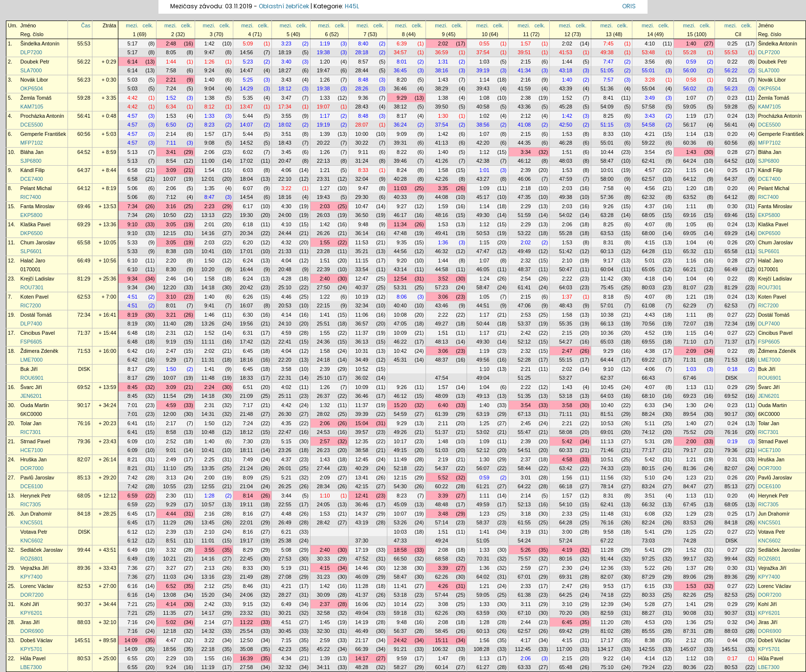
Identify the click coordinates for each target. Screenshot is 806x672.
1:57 (526, 43)
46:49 (362, 631)
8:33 (609, 134)
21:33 (285, 251)
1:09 (484, 188)
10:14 (400, 604)
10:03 (400, 532)
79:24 (648, 667)
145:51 (82, 640)
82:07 (84, 459)
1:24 (484, 279)
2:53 (526, 315)
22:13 (324, 161)
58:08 (566, 432)
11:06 (362, 315)
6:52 (171, 586)
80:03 (648, 287)
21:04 (246, 486)
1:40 (691, 43)
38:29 (442, 88)
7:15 (286, 640)
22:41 (285, 342)
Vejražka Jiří (35, 568)
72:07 (690, 324)
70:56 (648, 324)
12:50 (246, 640)
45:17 (483, 197)
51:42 (566, 251)
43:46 (442, 305)
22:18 (208, 649)
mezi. (132, 25)
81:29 (84, 279)
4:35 (286, 423)
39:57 (362, 432)
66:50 (400, 559)
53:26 (400, 522)
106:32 (440, 649)
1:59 (443, 206)
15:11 (442, 640)
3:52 (443, 279)
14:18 (208, 287)
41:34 (525, 70)
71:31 (690, 360)
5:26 (526, 550)
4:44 (171, 514)
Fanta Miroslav (38, 206)
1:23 (691, 477)
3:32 (171, 550)
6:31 (248, 333)
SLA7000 (31, 70)
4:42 (133, 98)
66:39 (362, 649)
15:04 (362, 423)
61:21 (483, 486)
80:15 (648, 468)
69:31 (566, 577)
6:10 (133, 260)
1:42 (210, 43)
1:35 (210, 188)
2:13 (210, 568)
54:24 (525, 541)
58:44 (525, 468)
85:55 (648, 631)
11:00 (208, 161)
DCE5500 (32, 125)
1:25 (484, 423)
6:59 (133, 496)
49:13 (483, 396)
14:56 (246, 52)
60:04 (607, 269)
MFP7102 (32, 143)
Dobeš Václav (37, 640)
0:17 (732, 658)
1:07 (691, 98)
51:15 (607, 125)
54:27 (566, 342)
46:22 (400, 342)
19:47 (324, 70)
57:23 (442, 287)
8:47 (210, 197)
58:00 (607, 179)
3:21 (171, 315)
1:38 (210, 98)
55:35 (566, 324)
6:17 (248, 206)
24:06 (246, 595)
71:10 (690, 342)
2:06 (210, 152)
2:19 (443, 459)
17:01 (246, 251)
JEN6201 (31, 396)
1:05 (691, 224)
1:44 (171, 62)
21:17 (362, 640)
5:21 (286, 477)
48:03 (566, 161)
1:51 (567, 152)
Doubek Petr (35, 62)
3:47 (286, 98)
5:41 (650, 532)
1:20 (325, 62)
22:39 (324, 269)
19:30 (246, 215)
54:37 (442, 468)
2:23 (210, 206)
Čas (86, 25)
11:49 (400, 459)
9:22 (609, 658)
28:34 (324, 486)
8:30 (171, 269)
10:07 (169, 179)
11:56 (607, 477)
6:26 (248, 297)
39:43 (483, 88)
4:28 (286, 279)
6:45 (248, 351)
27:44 (324, 468)
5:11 (650, 423)
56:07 (483, 468)
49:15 (400, 450)
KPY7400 (32, 577)
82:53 (84, 586)
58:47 (607, 161)
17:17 (607, 640)
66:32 (648, 504)
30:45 (285, 631)
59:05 (690, 107)
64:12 (690, 179)
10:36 (607, 333)
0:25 (732, 43)
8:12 (210, 107)
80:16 (566, 559)
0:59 (691, 62)
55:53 (84, 43)
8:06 (402, 297)
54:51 (525, 450)
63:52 (690, 197)
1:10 (484, 369)
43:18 (566, 70)
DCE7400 (32, 179)
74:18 (607, 595)
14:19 (362, 622)
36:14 (362, 233)
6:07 (248, 188)
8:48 (363, 80)
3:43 (286, 80)
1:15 (691, 170)
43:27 (483, 179)
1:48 (443, 441)
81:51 (607, 414)
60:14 (442, 667)
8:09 (248, 477)
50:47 (566, 269)
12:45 (362, 459)
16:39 (246, 658)
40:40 (400, 305)
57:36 (607, 197)
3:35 (443, 188)
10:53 (607, 423)
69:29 (84, 224)
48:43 (566, 305)
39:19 (483, 70)
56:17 (690, 125)
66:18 (566, 486)
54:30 (400, 486)
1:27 (325, 188)
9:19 (171, 342)
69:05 (690, 233)
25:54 (246, 631)
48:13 (442, 342)
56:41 (84, 116)
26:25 (285, 486)
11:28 (607, 550)
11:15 (362, 260)
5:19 (286, 568)
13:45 (208, 522)
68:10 (648, 396)
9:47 (210, 52)
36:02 (362, 378)
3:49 (650, 98)
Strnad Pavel (35, 441)
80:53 (84, 658)
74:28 (690, 541)
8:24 (402, 170)
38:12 (400, 107)
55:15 (566, 360)
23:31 (324, 179)
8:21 (133, 459)
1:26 (210, 62)
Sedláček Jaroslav (42, 550)
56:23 (84, 80)
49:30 (483, 215)
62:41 (648, 161)
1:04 (691, 242)
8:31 (609, 242)
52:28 (525, 360)
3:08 (443, 604)
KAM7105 (32, 107)
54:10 (566, 504)
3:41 (171, 152)
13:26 (208, 324)
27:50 (324, 287)
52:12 (525, 342)
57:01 (607, 305)
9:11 (363, 152)
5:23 (248, 62)
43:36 (525, 107)
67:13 (525, 414)
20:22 (324, 143)
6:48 (133, 333)
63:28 (607, 215)
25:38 (285, 541)
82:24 (648, 522)
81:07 (690, 287)
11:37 (362, 333)
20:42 (246, 287)
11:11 (208, 342)
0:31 (732, 459)
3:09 (171, 170)
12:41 (362, 496)
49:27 (442, 324)
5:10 (650, 477)
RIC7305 (31, 504)
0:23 (732, 98)
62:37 (607, 378)
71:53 (84, 351)
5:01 (650, 260)
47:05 (400, 324)
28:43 (362, 107)
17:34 (285, 107)
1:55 (325, 242)
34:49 (362, 360)
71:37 (84, 333)
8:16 (248, 514)
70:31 (483, 559)
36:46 (400, 88)
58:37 (483, 522)
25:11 (285, 396)
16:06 (362, 604)
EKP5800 (32, 215)
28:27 (285, 595)
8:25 (609, 116)
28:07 (362, 125)
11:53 (362, 242)
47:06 (525, 305)
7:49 (248, 459)
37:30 (362, 541)
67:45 (690, 504)
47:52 (362, 559)
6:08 (650, 514)
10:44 (607, 152)
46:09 (362, 577)
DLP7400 (31, 324)
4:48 (286, 514)
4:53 (650, 622)
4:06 (286, 170)
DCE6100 (32, 486)
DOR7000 (32, 468)
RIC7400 (31, 197)
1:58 (443, 170)
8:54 (171, 161)
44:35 (525, 143)
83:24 (648, 486)
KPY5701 (32, 649)
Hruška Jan (34, 459)
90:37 (84, 604)
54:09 (607, 107)
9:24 (210, 70)
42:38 (483, 161)
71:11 (566, 414)
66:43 (648, 378)
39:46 (400, 161)
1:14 (484, 80)
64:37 (84, 170)
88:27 (648, 613)
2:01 (210, 224)
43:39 (566, 88)
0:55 (484, 43)
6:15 (650, 586)
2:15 (526, 62)
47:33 (400, 541)
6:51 (248, 387)
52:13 (525, 504)
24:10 (285, 324)
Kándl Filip (33, 170)
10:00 (362, 134)
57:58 (648, 107)
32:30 (324, 631)
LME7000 (32, 360)
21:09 (246, 396)
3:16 (171, 206)
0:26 (732, 242)
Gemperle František (44, 134)
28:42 (324, 522)
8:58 (171, 432)
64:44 (607, 360)
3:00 (567, 532)
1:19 (325, 43)
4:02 (286, 387)
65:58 (84, 242)
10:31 (362, 351)
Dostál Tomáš (36, 315)
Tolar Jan (31, 423)
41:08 (525, 125)
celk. (148, 25)
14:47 (246, 70)
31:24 (362, 161)
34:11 (324, 667)
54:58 (648, 125)
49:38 (607, 52)
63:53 (607, 233)
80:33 (648, 595)
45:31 (400, 360)
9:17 (609, 260)
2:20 (171, 260)
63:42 (566, 468)
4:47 (171, 640)
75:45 (607, 287)
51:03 (442, 450)
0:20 (732, 134)
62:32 (648, 197)
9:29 (402, 98)
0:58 (691, 80)
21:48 (246, 414)
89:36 (84, 568)
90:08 (690, 613)
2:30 (171, 496)
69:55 (648, 342)
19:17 (246, 541)
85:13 (84, 477)
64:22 (525, 486)
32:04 (362, 179)
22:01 (246, 522)
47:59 (566, 179)
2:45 (526, 423)
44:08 (442, 197)
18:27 (285, 70)
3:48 (443, 514)
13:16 (208, 577)
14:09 (131, 640)
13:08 (169, 595)
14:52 (246, 143)
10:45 (607, 387)
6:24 (248, 260)
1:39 (325, 134)
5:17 (133, 43)
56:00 (690, 70)
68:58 (442, 559)
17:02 (246, 161)
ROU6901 (32, 378)
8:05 (171, 52)
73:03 (648, 541)
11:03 (400, 188)
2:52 (171, 441)
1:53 (171, 116)
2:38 (526, 98)
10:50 (169, 215)
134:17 (606, 649)
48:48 (442, 504)
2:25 (210, 459)
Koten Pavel (34, 297)
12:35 (362, 441)
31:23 (324, 577)
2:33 (567, 514)
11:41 (400, 586)
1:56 (567, 477)
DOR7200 (32, 595)
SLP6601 (31, 251)
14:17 (208, 613)
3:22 (286, 188)
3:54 (650, 152)
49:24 (442, 541)
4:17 (526, 640)
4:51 (133, 297)
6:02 (248, 152)
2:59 (526, 568)
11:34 (400, 224)
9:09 (402, 134)
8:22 (402, 152)
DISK (84, 369)
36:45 (400, 70)
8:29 (248, 550)
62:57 (648, 179)
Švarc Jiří (31, 387)
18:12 (285, 88)
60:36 (690, 143)
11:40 (169, 324)
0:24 (732, 116)
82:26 (690, 595)
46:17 (400, 215)
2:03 (567, 188)
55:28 (690, 52)
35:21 (362, 251)
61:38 (525, 595)
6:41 (133, 423)
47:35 (525, 197)
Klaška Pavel (36, 224)
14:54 (246, 197)
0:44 (732, 640)
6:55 (133, 658)
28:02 (324, 414)
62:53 (84, 297)
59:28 (84, 98)
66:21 (690, 269)
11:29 (169, 522)
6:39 (402, 43)
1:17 (325, 116)
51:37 (442, 432)
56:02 (690, 88)
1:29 (691, 514)
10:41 (208, 251)
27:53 (285, 559)
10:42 (400, 351)
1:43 (443, 80)
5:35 (248, 98)
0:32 (732, 622)
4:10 (650, 43)
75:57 (525, 559)
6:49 (133, 550)
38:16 (442, 70)
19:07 (324, 107)
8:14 (248, 496)
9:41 (210, 305)
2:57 (325, 441)
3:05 (171, 224)
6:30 (248, 315)
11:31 (208, 360)
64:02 (483, 577)
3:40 (286, 62)
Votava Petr (34, 532)
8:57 (363, 62)
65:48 (566, 667)
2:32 (526, 260)
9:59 (402, 658)
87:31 (690, 631)
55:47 (525, 432)
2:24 (210, 387)
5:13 (133, 152)
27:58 (246, 667)
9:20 (402, 260)
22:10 (285, 179)
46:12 (525, 161)
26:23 (324, 450)
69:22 (648, 360)
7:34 (133, 206)
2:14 (171, 134)
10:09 (400, 333)
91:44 (607, 559)
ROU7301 (32, 287)
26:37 (324, 396)
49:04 (483, 378)
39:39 (362, 414)
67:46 (690, 378)
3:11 (526, 604)
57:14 (442, 522)
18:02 (285, 125)
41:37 (362, 595)
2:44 (526, 622)
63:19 (483, 414)
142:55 (647, 649)
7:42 (133, 477)
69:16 (690, 215)
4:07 (650, 224)
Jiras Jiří (30, 622)
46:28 (566, 143)
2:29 (526, 206)
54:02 (566, 215)
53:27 (566, 378)
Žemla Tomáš (36, 98)
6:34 (171, 107)
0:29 (732, 387)
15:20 (400, 405)
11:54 (169, 396)
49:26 (400, 432)
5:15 (286, 441)
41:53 (566, 52)
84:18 (84, 514)
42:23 (285, 649)
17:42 (246, 342)
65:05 (648, 269)
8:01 (402, 62)
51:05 (607, 70)
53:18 (566, 396)
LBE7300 (31, 667)
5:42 (567, 441)
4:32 (286, 242)
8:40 (363, 43)
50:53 (483, 233)
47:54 (442, 378)
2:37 (526, 459)
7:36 (133, 568)
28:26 (362, 88)
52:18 (400, 468)
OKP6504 (32, 88)
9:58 (609, 532)
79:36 (84, 441)
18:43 (285, 143)
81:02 (607, 631)
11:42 (607, 279)
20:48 (285, 269)
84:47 (690, 486)
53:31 (400, 287)
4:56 (650, 188)
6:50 (171, 125)
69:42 (566, 631)
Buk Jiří (29, 369)
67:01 (525, 577)
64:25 (566, 595)
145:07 (688, 649)
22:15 (324, 305)
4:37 (650, 206)
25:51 (324, 324)
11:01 (208, 541)
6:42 (133, 351)
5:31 (650, 441)
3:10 (171, 297)
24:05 (324, 504)
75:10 (607, 667)
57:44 (442, 595)
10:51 (607, 459)
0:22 (732, 62)
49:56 (483, 360)
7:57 (609, 80)
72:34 (84, 315)
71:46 (607, 450)
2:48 (171, 43)
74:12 (648, 432)
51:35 (525, 396)
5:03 (133, 80)
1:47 (443, 658)
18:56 (169, 649)
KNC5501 (32, 522)
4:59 (286, 333)
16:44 (246, 269)
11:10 (169, 468)
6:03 (248, 170)
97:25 (648, 559)
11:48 (208, 378)
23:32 (246, 613)
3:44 (286, 496)
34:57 (400, 52)
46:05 (483, 269)
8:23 (210, 125)
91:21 (400, 649)
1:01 (484, 170)
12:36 (607, 568)
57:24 (566, 541)
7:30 (248, 441)
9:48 (363, 224)
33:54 (362, 269)
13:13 (208, 215)
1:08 (484, 98)
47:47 (483, 251)
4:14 (286, 315)
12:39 (607, 604)
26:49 (285, 522)
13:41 (362, 477)
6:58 (133, 170)
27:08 (285, 577)
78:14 (607, 486)
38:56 (483, 125)
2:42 (526, 333)
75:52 (690, 432)
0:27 (732, 315)
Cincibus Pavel (38, 333)
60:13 (607, 251)
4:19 (567, 550)
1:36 (443, 242)
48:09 (442, 396)
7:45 (609, 43)
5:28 (650, 604)
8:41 (609, 98)
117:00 (564, 649)
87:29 (648, 577)
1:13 (691, 387)
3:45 (286, 152)
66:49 (84, 260)
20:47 (285, 161)
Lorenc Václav (37, 586)
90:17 (84, 405)
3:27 (171, 568)
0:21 (732, 80)
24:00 (285, 215)
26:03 (324, 215)
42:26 (442, 179)
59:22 (648, 143)
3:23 (286, 43)
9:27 (402, 206)
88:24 (648, 414)
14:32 (208, 631)
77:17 (648, 450)
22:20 (285, 360)
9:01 (171, 450)
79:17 (690, 450)
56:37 (400, 631)
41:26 (442, 161)
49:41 (442, 233)
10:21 (169, 559)
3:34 (526, 152)
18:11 (246, 450)
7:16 (133, 622)
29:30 (362, 197)
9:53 (609, 586)
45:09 (400, 504)
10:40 (607, 405)
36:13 (362, 342)
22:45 (246, 559)
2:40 (325, 279)
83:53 (690, 522)
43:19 (362, 522)
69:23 (690, 396)
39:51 (525, 52)
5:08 (286, 550)
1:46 (210, 315)
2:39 (526, 170)
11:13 (607, 441)
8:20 (402, 80)
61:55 (525, 522)
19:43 (324, 197)
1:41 (325, 315)
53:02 (483, 432)
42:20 (483, 143)
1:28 (210, 496)
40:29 (362, 468)
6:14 (133, 62)
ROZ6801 (32, 559)
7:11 (171, 143)
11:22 (246, 622)
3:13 (171, 477)
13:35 (208, 468)
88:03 (84, 622)
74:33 (607, 468)
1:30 (443, 116)
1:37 (567, 297)
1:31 (443, 62)
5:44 (248, 116)
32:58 (324, 613)
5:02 (171, 622)
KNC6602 (32, 541)
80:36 (690, 667)
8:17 (402, 116)
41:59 (525, 88)
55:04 (648, 88)
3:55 (286, 116)
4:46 (286, 297)
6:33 (650, 405)
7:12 (171, 197)
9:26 (609, 206)
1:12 (484, 152)
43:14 (400, 269)
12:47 (362, 279)
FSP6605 (31, 342)
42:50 (566, 125)
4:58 (567, 459)
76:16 (84, 423)
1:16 (691, 260)
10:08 (400, 315)
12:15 (169, 233)
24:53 (324, 432)
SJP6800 (31, 161)
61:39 (442, 414)
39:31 (400, 143)
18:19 (285, 52)
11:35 (169, 613)
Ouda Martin (35, 405)
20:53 (285, 305)
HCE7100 (32, 450)
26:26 (324, 233)
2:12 (526, 116)
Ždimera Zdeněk (40, 351)
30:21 (285, 613)
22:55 (285, 504)
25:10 (285, 287)
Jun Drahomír (36, 514)
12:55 (208, 486)
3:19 (526, 532)
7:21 (133, 604)
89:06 (690, 577)
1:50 (210, 260)
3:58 (286, 369)
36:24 (400, 125)
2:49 (171, 459)
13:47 (246, 107)
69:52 (84, 387)
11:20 (607, 622)
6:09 (133, 441)
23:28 (324, 251)
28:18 (362, 52)
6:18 (248, 224)
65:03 (607, 342)
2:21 (171, 80)
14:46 (362, 568)
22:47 (285, 432)
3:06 (443, 297)
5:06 (133, 188)
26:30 (285, 414)
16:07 (246, 305)
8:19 (133, 315)
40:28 (400, 179)
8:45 (133, 387)
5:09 (248, 43)
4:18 (650, 279)
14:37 (362, 514)
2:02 (443, 43)
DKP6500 (32, 233)
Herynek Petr (36, 496)
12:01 (208, 179)
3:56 (650, 62)
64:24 (690, 161)
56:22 (84, 62)
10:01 (607, 170)
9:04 (210, 88)
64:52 (84, 152)
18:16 (285, 197)
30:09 (324, 595)
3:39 (443, 496)
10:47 (362, 206)
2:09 (691, 351)
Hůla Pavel (33, 658)
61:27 (483, 667)
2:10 (567, 260)
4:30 (286, 206)
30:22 (362, 143)
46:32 (442, 251)
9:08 (210, 143)
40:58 (483, 107)
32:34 (362, 305)
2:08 (443, 550)
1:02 (484, 116)
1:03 (484, 62)
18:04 (246, 179)
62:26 (442, 577)
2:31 (171, 333)
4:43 (650, 315)
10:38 (607, 315)
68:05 (648, 215)
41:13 (442, 143)
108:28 (481, 649)
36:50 (362, 215)
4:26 (443, 586)
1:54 (210, 170)
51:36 (607, 88)
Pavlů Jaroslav (37, 477)
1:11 (691, 206)
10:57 (208, 504)
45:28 (566, 107)
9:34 (133, 279)
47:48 (400, 233)
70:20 (566, 613)
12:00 (169, 414)
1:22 (325, 297)
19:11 (246, 504)
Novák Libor (34, 80)
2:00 (691, 441)
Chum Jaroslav (38, 242)
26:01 (285, 468)
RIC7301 (31, 432)
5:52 (443, 477)
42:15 (362, 486)
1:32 (325, 405)
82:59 (607, 613)
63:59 (483, 613)
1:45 (325, 622)
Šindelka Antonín (40, 43)
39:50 (442, 107)
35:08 (246, 649)
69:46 (84, 206)
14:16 (208, 233)
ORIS (629, 6)
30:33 (324, 559)
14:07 (246, 125)
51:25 (525, 378)
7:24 (171, 88)
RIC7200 (31, 305)
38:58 (362, 450)
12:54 (400, 279)
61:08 (648, 305)
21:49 (246, 577)
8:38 (171, 251)
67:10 (525, 613)
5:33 (133, 242)
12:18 (169, 631)
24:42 (400, 640)
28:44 (362, 70)
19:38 (324, 52)
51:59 (525, 215)
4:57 (133, 116)
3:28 (650, 80)
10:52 (362, 369)
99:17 (690, 559)
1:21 (325, 170)
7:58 (171, 70)
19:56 (246, 324)
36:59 (442, 52)
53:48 (648, 52)
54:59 (400, 414)
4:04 (286, 260)
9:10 (133, 224)
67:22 (607, 541)
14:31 (208, 414)
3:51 (286, 134)
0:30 (732, 206)
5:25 (248, 80)
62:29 (690, 305)
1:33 (325, 98)
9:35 (402, 242)
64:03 (566, 287)
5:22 (650, 568)
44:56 (400, 251)
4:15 (650, 242)
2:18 (526, 188)
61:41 (525, 287)
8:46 (248, 586)
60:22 (442, 486)
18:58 (400, 550)
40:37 (362, 287)
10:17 (400, 441)
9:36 (363, 98)
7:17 (248, 405)
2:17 (171, 423)
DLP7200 (31, 52)
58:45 (442, 631)
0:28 (732, 152)
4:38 (650, 351)
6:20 (248, 242)
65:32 (690, 251)
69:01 (607, 432)
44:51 (483, 305)
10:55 (169, 486)
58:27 (400, 667)
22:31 (285, 378)
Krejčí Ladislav (37, 279)
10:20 (208, 269)
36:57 (362, 324)
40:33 (400, 197)
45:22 (324, 649)
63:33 (525, 667)
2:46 (171, 279)
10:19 (362, 297)
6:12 (133, 532)
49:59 (483, 504)
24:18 (324, 360)
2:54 (526, 279)
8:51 (171, 541)
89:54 (690, 414)
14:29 (246, 88)
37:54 (483, 52)
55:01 (648, 70)
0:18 (732, 369)
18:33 (246, 378)
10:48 (208, 432)
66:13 (607, 324)
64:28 (648, 251)
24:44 (285, 233)
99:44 (84, 550)
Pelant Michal (36, 188)
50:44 (483, 324)
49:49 (525, 251)
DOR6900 (32, 631)
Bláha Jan (32, 152)
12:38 (400, 568)
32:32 (285, 667)
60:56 (84, 134)
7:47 (609, 62)
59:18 (400, 613)
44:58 (442, 269)
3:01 (526, 477)
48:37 (525, 269)
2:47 (171, 351)
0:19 (732, 441)
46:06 (525, 179)
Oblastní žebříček (284, 6)
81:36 (690, 468)
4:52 (650, 333)
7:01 (133, 405)
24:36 (324, 342)
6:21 (286, 532)
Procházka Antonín (42, 116)
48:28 (362, 667)
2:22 (567, 279)
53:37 (525, 324)
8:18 (609, 297)
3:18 (526, 514)
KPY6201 (32, 613)
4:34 (286, 658)
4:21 (650, 134)
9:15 (248, 604)
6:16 (133, 586)
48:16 (442, 215)
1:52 (171, 98)
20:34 (246, 233)
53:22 (525, 233)
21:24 (246, 468)
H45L (352, 6)
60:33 (566, 450)
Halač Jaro (33, 260)
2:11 (443, 423)
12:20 (169, 287)
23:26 (285, 450)
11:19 (208, 667)
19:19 (324, 125)
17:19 (362, 550)
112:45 (523, 649)
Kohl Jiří (30, 604)
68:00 (648, 233)
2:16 (526, 80)
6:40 (443, 405)
